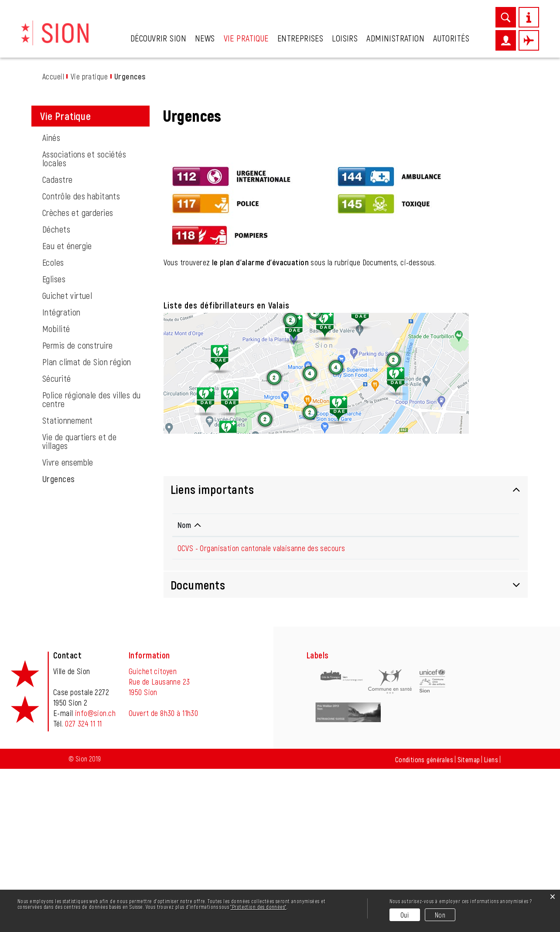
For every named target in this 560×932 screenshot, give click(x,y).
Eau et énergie (67, 409)
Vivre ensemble (68, 625)
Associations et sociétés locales (84, 322)
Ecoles (53, 425)
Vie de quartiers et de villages (79, 604)
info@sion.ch (95, 876)
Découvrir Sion (158, 38)
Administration (395, 38)
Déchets (56, 392)
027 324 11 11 (83, 887)
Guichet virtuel (67, 459)
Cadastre (57, 343)
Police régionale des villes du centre (92, 562)
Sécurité (56, 541)
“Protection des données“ (258, 907)
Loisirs (345, 38)
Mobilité (56, 492)
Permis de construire (77, 508)
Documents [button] (198, 748)
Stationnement (67, 583)
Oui (405, 915)
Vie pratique (246, 38)
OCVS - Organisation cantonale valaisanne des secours (261, 711)
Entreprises (300, 38)
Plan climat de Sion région (87, 525)
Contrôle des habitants (81, 359)
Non (440, 915)
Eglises (54, 442)
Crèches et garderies (78, 376)
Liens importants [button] (212, 652)
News (205, 38)
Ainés (51, 301)
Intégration (61, 475)
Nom (184, 688)
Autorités (451, 38)
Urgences (81, 642)
